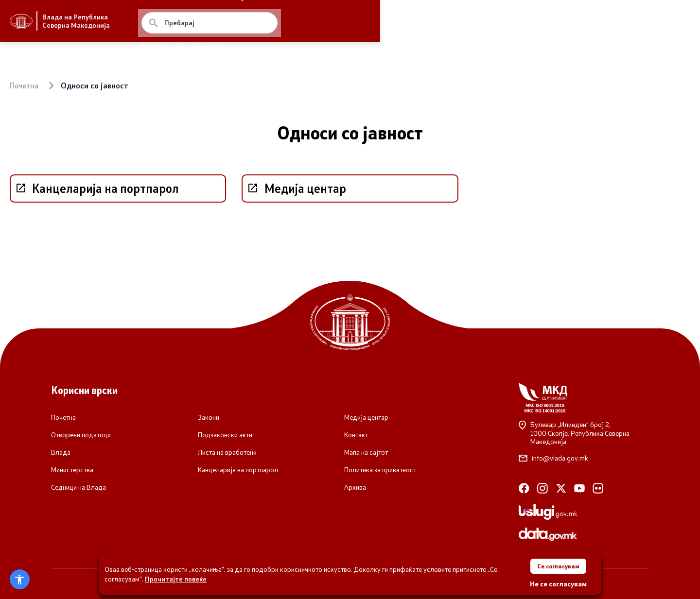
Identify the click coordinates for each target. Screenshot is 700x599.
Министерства (72, 470)
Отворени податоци (81, 435)
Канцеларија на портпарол (238, 470)
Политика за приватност (380, 470)
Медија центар (366, 417)
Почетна (26, 85)
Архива (355, 487)
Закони (209, 417)
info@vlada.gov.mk (553, 458)
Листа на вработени (227, 452)
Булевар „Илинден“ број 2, (584, 433)
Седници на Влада (79, 487)
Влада (61, 452)
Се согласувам (558, 564)
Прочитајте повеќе (176, 576)
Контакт (356, 435)
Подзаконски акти (225, 435)
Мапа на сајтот (366, 452)
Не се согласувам (558, 584)
